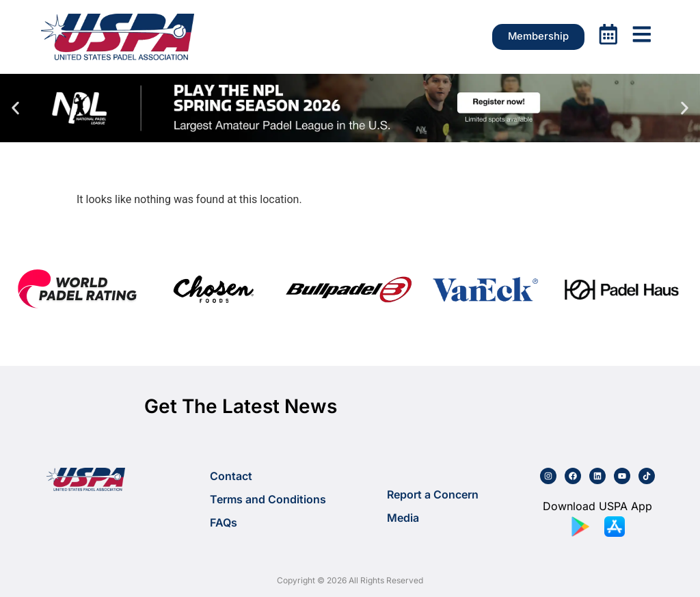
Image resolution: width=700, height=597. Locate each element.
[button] (15, 108)
